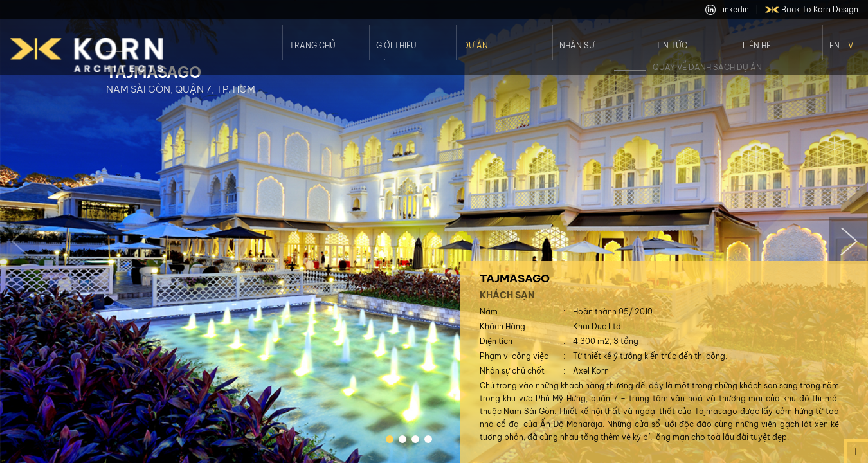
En (835, 45)
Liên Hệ (757, 45)
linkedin (727, 10)
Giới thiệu (396, 45)
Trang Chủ (312, 45)
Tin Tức (672, 45)
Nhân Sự (577, 45)
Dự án (475, 45)
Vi (852, 45)
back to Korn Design (812, 10)
